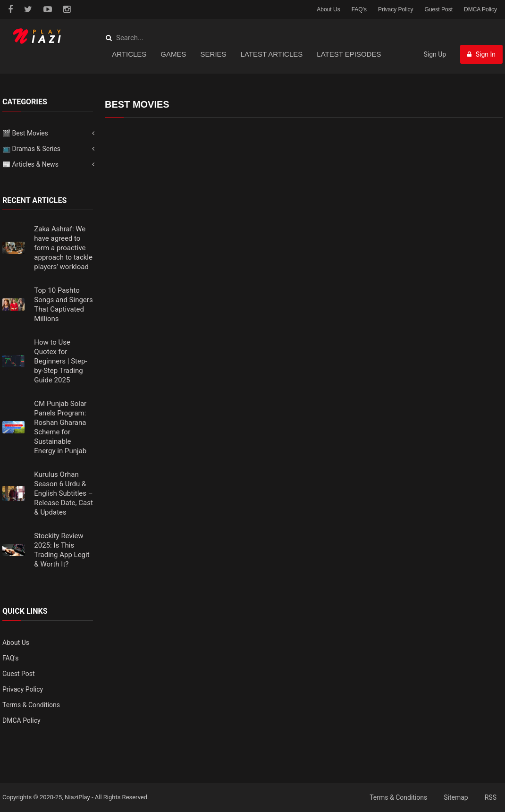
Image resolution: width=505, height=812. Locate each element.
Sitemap (456, 797)
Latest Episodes (349, 54)
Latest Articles (272, 54)
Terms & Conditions (31, 705)
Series (214, 54)
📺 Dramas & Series (31, 149)
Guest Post (439, 9)
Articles (129, 54)
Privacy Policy (396, 9)
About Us (328, 9)
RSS (491, 797)
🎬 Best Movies (25, 133)
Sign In (481, 54)
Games (173, 54)
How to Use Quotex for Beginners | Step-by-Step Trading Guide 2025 (60, 361)
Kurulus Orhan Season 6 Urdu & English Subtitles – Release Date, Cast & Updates (63, 493)
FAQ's (359, 9)
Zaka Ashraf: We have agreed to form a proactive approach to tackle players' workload (63, 248)
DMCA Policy (480, 9)
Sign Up (435, 54)
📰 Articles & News (30, 164)
